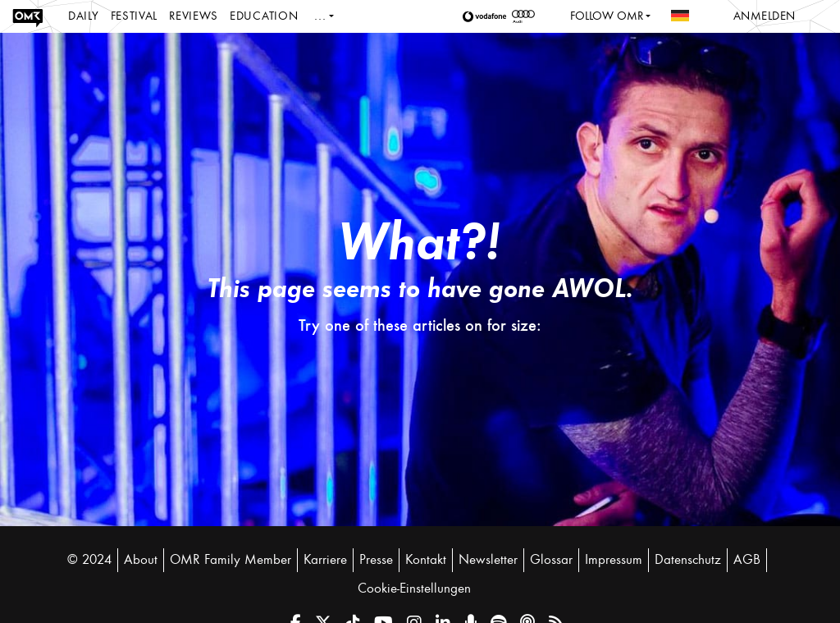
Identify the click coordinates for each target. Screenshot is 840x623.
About (141, 560)
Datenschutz (688, 560)
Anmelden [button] (765, 16)
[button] (487, 16)
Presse (376, 560)
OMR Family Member (231, 560)
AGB (747, 560)
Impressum (614, 560)
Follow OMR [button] (607, 16)
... (320, 16)
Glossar (551, 560)
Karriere (325, 560)
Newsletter (488, 560)
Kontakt (426, 560)
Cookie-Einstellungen (414, 589)
